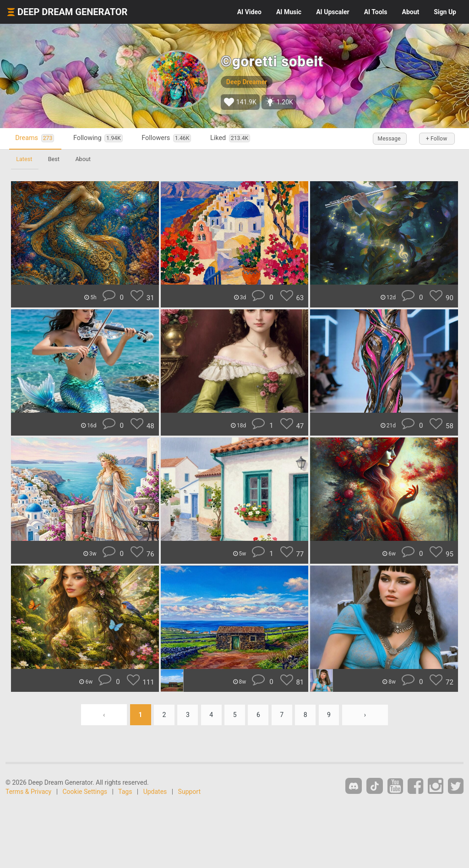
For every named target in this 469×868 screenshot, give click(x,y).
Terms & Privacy (28, 792)
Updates (155, 792)
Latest (25, 159)
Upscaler (333, 12)
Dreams (36, 138)
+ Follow (436, 139)
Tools (376, 12)
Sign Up (445, 12)
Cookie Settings (85, 792)
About (410, 12)
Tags (125, 792)
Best (55, 159)
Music (289, 12)
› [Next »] (367, 715)
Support (189, 792)
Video (249, 12)
